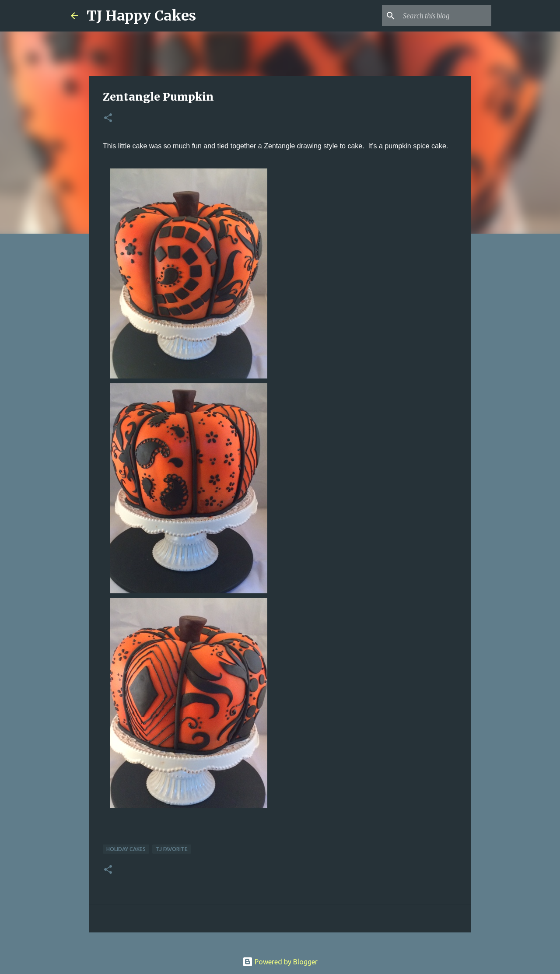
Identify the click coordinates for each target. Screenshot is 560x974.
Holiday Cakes (126, 849)
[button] (108, 118)
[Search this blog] (445, 16)
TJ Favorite (172, 849)
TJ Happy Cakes (141, 16)
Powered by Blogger (280, 962)
